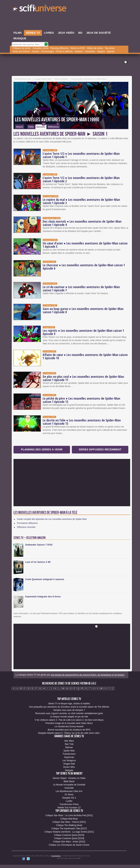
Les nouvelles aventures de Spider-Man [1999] (57, 120)
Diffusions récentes (26, 527)
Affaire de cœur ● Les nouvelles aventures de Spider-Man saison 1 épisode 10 (85, 356)
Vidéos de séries (95, 48)
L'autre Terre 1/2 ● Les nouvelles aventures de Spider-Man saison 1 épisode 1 (81, 155)
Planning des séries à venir (42, 449)
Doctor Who (69, 767)
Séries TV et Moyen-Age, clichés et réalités (69, 704)
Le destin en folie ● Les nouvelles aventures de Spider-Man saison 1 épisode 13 (82, 422)
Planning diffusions (60, 48)
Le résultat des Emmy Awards (69, 726)
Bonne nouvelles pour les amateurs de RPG (69, 730)
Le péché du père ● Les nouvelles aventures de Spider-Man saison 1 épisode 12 (81, 400)
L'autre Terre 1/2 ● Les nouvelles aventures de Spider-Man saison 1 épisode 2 (81, 179)
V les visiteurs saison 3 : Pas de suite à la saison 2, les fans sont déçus (69, 720)
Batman (69, 747)
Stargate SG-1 (69, 798)
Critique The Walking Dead (69, 825)
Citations (79, 51)
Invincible (69, 788)
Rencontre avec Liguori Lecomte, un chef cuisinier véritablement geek (69, 713)
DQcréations (56, 856)
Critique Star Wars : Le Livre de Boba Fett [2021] (69, 815)
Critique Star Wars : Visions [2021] (69, 822)
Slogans (101, 51)
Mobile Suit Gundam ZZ (69, 808)
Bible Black (69, 781)
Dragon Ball (69, 764)
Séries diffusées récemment (100, 449)
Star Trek (69, 744)
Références (54, 126)
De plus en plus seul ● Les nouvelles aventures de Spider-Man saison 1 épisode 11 (83, 378)
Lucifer (69, 801)
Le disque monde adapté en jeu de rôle (69, 717)
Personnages (47, 51)
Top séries (110, 48)
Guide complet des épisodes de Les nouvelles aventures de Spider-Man (52, 519)
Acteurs (35, 51)
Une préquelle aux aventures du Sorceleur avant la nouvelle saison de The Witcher (69, 707)
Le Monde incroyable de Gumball (69, 785)
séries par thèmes (21, 51)
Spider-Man (69, 751)
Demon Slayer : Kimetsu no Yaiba (69, 778)
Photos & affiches (64, 51)
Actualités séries (40, 48)
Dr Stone (69, 795)
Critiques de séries (22, 48)
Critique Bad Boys (69, 819)
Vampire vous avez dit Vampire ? (69, 710)
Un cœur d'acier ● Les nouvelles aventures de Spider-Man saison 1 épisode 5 (85, 245)
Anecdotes (90, 51)
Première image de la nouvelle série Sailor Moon (69, 723)
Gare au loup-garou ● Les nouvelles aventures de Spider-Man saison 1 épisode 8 (83, 310)
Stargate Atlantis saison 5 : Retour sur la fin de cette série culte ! (69, 733)
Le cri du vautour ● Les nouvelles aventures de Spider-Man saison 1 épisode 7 (81, 288)
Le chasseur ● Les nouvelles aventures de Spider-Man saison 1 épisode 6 (84, 267)
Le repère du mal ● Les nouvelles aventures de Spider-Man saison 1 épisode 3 (81, 201)
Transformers (69, 754)
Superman (69, 757)
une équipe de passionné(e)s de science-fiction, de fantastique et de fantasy (87, 675)
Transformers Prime (69, 804)
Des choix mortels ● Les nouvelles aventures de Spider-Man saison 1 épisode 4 (82, 223)
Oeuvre (20, 127)
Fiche (31, 127)
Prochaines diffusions (27, 523)
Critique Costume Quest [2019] (69, 835)
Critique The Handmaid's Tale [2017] (69, 829)
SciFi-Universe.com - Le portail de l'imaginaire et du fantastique (40, 9)
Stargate (69, 770)
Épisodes (41, 126)
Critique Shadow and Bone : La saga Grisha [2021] (69, 832)
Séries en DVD (78, 48)
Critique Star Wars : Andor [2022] (69, 842)
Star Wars (69, 741)
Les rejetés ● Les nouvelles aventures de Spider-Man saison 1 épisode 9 (83, 332)
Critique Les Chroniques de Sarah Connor (69, 845)
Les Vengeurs (69, 761)
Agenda (111, 51)
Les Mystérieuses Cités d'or (69, 791)
